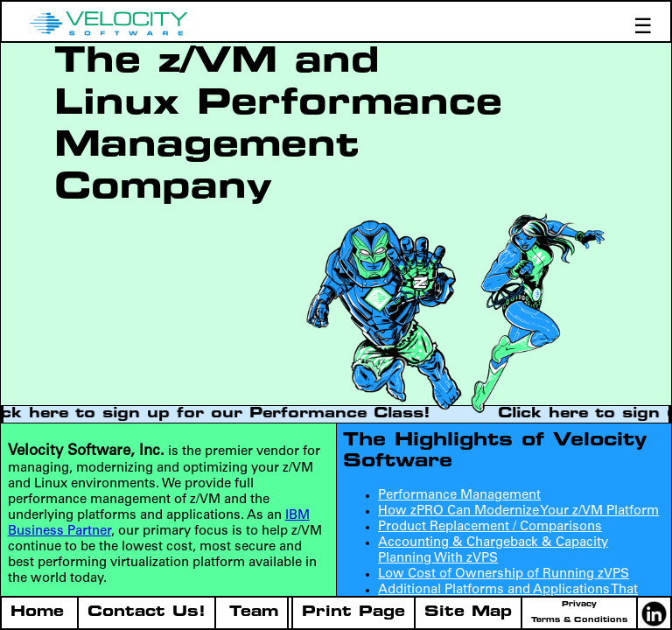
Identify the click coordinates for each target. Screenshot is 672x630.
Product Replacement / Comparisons (490, 527)
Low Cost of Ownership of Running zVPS (504, 574)
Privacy (579, 605)
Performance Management (459, 496)
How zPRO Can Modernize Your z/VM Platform (518, 511)
